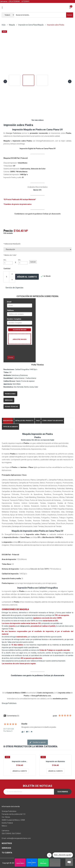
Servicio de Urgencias (14, 288)
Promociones (10, 394)
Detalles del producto (24, 421)
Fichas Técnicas (11, 407)
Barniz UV (37, 190)
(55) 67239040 (14, 1)
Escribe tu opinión (38, 742)
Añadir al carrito (27, 277)
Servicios (9, 400)
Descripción (8, 421)
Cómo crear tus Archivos (53, 421)
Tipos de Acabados (10, 427)
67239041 (25, 1)
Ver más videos (38, 120)
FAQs (38, 421)
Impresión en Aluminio (55, 761)
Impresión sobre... (20, 761)
